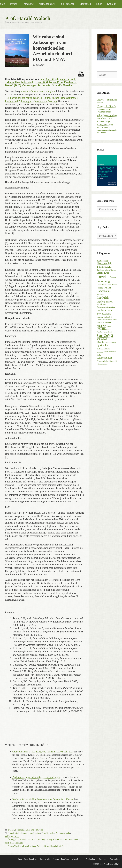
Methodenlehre (47, 4)
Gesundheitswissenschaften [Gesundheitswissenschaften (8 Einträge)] (107, 285)
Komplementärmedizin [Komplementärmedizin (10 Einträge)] (106, 307)
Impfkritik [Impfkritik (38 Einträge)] (103, 297)
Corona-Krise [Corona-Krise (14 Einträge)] (103, 273)
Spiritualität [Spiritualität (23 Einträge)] (103, 345)
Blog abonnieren (31, 859)
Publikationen (67, 4)
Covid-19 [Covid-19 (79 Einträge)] (104, 277)
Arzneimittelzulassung (18, 833)
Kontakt (114, 4)
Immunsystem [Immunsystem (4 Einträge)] (100, 294)
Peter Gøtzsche (48, 833)
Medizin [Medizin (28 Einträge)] (101, 326)
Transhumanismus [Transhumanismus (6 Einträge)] (110, 352)
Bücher (11, 830)
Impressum (103, 859)
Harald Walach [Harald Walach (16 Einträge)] (104, 288)
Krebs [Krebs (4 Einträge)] (98, 310)
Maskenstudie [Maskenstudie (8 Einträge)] (102, 320)
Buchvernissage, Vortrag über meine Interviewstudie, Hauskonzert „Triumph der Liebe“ (107, 127)
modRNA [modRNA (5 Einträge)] (110, 326)
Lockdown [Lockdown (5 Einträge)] (100, 317)
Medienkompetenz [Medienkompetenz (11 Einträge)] (104, 322)
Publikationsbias (12, 836)
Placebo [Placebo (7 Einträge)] (99, 332)
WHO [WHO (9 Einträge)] (99, 354)
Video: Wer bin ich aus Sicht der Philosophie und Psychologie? (35, 846)
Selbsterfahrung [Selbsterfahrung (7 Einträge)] (102, 342)
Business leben (45, 859)
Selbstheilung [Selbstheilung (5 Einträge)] (112, 342)
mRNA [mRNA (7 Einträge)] (99, 329)
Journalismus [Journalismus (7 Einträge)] (101, 304)
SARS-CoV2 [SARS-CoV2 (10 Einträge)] (102, 339)
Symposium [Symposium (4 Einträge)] (100, 352)
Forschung (28, 4)
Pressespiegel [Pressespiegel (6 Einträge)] (107, 332)
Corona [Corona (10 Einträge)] (113, 270)
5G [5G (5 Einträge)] (98, 261)
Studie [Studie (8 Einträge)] (108, 349)
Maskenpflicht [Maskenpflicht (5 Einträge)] (108, 317)
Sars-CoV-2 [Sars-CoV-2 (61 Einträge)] (105, 335)
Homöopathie (35, 833)
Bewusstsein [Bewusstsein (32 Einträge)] (104, 267)
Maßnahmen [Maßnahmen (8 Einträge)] (112, 320)
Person (14, 4)
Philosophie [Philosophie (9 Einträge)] (107, 329)
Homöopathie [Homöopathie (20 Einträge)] (104, 291)
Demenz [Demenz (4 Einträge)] (113, 278)
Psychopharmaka (63, 833)
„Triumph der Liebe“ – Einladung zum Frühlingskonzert (106, 109)
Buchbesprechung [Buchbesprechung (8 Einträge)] (103, 270)
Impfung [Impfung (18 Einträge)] (101, 301)
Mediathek (85, 4)
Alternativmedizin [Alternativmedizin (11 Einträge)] (104, 263)
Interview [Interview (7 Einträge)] (109, 301)
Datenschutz (115, 859)
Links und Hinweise (34, 830)
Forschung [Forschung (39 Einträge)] (103, 281)
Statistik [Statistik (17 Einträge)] (101, 349)
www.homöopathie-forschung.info (38, 91)
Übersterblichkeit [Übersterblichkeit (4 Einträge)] (103, 364)
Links (99, 4)
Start (20, 859)
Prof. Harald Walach (28, 18)
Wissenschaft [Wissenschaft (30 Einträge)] (104, 358)
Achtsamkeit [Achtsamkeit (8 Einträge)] (104, 260)
